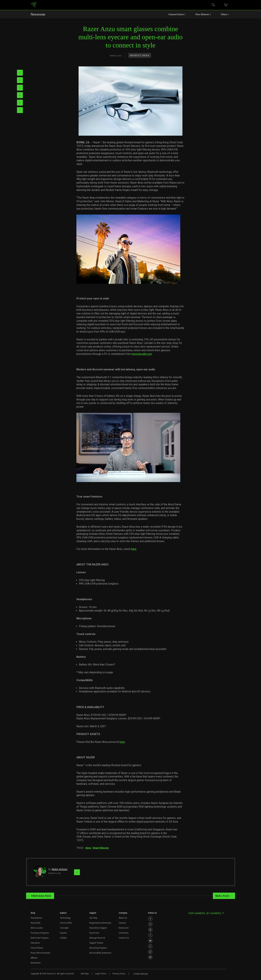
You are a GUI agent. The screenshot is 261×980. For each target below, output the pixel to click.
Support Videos (96, 943)
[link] (34, 5)
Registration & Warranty (100, 923)
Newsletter (36, 963)
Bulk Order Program (40, 938)
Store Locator (37, 928)
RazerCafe (36, 923)
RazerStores (36, 918)
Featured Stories (177, 14)
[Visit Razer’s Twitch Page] (150, 952)
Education (35, 943)
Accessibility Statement (100, 953)
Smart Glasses (101, 848)
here (134, 549)
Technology (65, 918)
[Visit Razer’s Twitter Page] (150, 935)
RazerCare (94, 933)
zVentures (124, 933)
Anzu (88, 848)
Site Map (85, 974)
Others (225, 14)
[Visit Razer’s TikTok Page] (150, 946)
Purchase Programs (40, 933)
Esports (63, 933)
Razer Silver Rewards (40, 953)
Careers (122, 923)
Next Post (224, 896)
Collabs (63, 938)
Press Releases (203, 14)
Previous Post (40, 896)
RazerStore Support (98, 928)
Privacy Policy (119, 974)
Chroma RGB (66, 923)
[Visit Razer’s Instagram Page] (150, 924)
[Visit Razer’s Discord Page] (150, 957)
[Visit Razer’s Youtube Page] (150, 941)
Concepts (64, 928)
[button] (33, 914)
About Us (123, 918)
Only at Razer (37, 948)
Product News (140, 55)
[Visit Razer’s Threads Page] (150, 930)
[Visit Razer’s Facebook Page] (150, 919)
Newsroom (38, 14)
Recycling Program (98, 948)
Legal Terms (101, 974)
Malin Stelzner (60, 869)
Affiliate (34, 958)
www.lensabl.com (142, 354)
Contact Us (124, 938)
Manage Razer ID (97, 938)
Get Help (93, 918)
